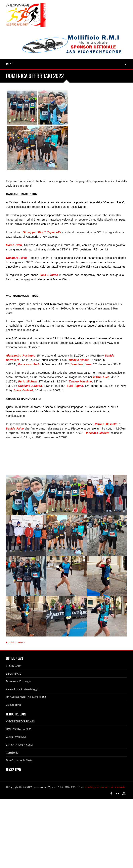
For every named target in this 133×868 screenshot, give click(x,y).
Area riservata (118, 787)
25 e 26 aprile (14, 705)
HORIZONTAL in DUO (19, 729)
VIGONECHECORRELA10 (20, 721)
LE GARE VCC (14, 674)
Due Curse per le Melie (19, 760)
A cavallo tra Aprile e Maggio (22, 689)
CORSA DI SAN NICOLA (19, 745)
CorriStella (12, 753)
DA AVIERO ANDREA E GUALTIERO (26, 697)
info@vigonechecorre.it (97, 787)
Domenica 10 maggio (18, 681)
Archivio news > (16, 642)
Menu (10, 64)
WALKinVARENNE (16, 737)
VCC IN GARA (14, 666)
